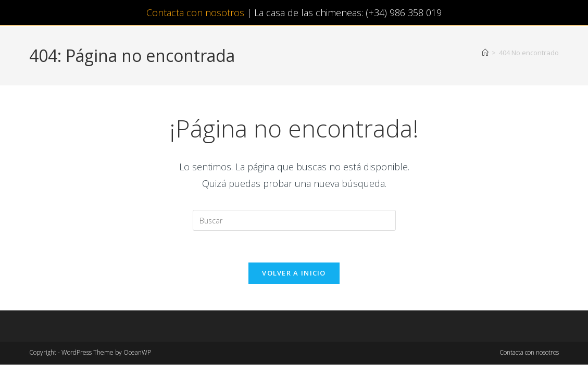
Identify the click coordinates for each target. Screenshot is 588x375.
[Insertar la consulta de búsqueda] (294, 220)
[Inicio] (485, 53)
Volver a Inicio (294, 273)
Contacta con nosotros (195, 12)
